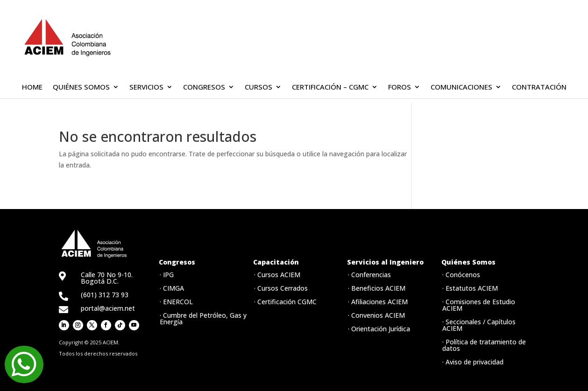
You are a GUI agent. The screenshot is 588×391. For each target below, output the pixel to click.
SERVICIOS (146, 87)
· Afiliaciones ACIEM (378, 302)
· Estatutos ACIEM (470, 288)
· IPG (167, 275)
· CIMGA (172, 288)
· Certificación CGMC (285, 302)
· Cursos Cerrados (281, 288)
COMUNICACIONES (461, 87)
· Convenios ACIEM (376, 315)
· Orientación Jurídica (379, 329)
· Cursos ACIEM (277, 275)
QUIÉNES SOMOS (81, 87)
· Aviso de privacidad (473, 362)
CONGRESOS (204, 87)
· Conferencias (369, 275)
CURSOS (259, 87)
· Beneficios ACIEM (377, 288)
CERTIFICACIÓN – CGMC (330, 87)
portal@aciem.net (108, 308)
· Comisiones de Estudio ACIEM (479, 305)
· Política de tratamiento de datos (484, 345)
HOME (32, 87)
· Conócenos (461, 275)
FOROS (400, 87)
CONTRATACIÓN (539, 87)
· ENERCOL (176, 302)
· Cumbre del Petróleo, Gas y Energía (203, 318)
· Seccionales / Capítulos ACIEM (479, 325)
